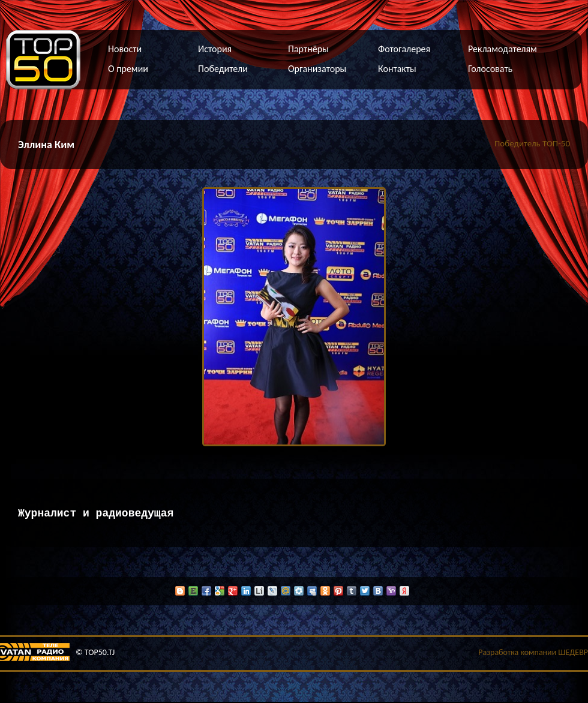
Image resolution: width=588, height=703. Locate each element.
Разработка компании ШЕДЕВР (533, 654)
